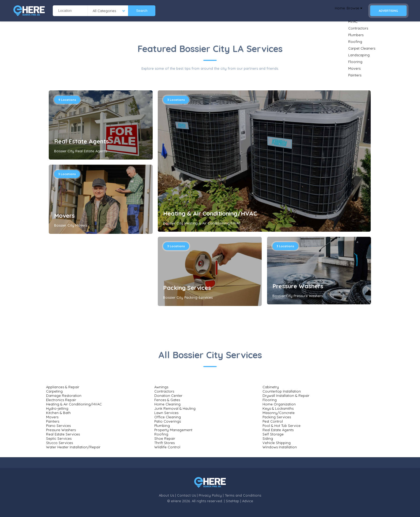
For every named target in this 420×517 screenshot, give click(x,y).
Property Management (173, 430)
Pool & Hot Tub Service (282, 426)
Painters (53, 421)
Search (142, 11)
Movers (64, 216)
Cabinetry (271, 387)
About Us (166, 495)
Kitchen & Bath (58, 413)
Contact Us (186, 495)
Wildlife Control (167, 447)
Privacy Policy (210, 495)
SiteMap (232, 501)
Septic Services (59, 438)
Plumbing (162, 426)
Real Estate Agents (81, 141)
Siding (268, 438)
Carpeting (54, 391)
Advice (248, 501)
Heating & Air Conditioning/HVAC (210, 213)
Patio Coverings (168, 421)
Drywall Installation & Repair (286, 396)
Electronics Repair (61, 400)
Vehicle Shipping (277, 443)
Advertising (388, 11)
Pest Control (273, 421)
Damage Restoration (64, 396)
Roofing (161, 434)
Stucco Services (59, 443)
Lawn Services (166, 413)
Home (330, 11)
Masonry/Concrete (279, 413)
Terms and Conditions (243, 495)
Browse (351, 11)
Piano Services (58, 426)
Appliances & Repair (63, 387)
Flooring (270, 400)
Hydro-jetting (57, 408)
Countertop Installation (282, 391)
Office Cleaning (168, 417)
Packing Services (187, 288)
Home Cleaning (167, 404)
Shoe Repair (165, 438)
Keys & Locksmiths (278, 408)
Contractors (164, 391)
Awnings (161, 387)
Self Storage (273, 434)
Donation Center (168, 396)
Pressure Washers (298, 286)
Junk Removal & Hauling (175, 408)
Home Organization (279, 404)
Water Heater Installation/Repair (73, 447)
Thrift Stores (164, 443)
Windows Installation (280, 447)
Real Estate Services (63, 434)
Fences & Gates (167, 400)
